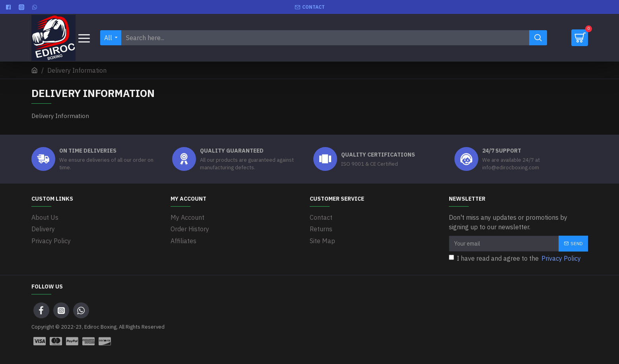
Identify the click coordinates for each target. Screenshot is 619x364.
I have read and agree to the (515, 258)
